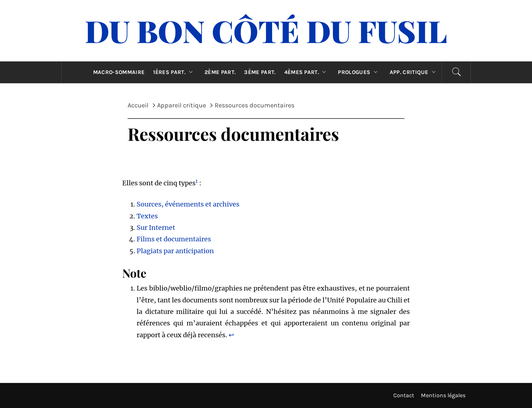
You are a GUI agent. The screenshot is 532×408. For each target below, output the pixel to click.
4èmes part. (307, 72)
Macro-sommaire (119, 72)
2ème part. (220, 72)
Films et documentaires (174, 239)
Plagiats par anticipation (175, 251)
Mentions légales (443, 395)
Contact (404, 395)
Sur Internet (156, 228)
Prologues (359, 72)
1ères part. (175, 72)
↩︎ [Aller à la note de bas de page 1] (231, 335)
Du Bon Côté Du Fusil (266, 31)
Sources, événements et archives (188, 204)
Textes (147, 216)
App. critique (414, 72)
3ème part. (260, 72)
